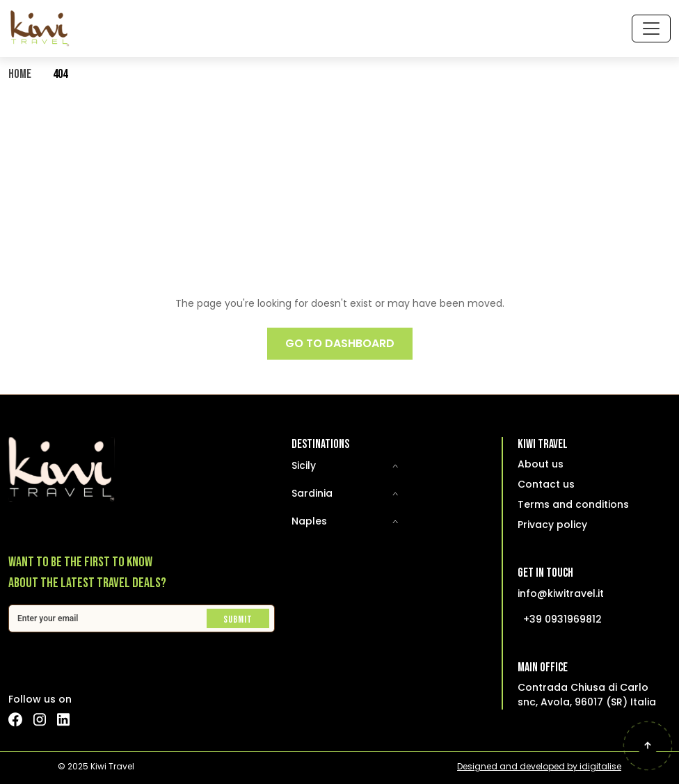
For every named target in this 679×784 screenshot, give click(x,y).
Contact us (546, 484)
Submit (238, 619)
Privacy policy (552, 525)
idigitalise (600, 766)
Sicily (304, 465)
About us (541, 464)
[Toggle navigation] (651, 29)
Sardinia (312, 493)
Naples (309, 521)
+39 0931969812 (562, 619)
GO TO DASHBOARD (340, 343)
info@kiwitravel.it (561, 593)
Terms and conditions (573, 504)
